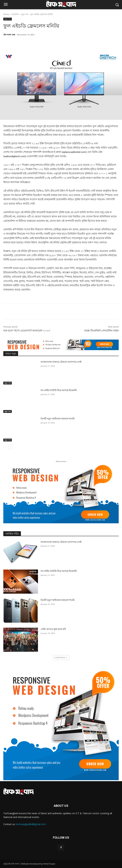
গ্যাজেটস (15, 14)
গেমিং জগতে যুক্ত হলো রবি (53, 629)
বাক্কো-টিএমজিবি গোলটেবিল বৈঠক (101, 331)
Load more (61, 657)
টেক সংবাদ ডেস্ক (9, 35)
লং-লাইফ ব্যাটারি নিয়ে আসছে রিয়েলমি (59, 390)
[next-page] (11, 447)
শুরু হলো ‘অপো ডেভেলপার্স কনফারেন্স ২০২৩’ (27, 331)
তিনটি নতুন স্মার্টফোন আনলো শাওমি (58, 419)
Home (6, 14)
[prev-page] (5, 447)
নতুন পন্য (25, 14)
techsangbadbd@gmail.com (31, 824)
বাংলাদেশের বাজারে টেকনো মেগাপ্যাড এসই (61, 362)
